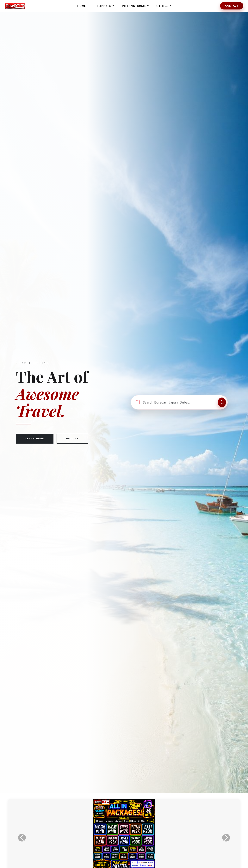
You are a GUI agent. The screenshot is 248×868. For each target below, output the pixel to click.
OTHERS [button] (163, 6)
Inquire (72, 439)
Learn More (35, 439)
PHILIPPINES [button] (103, 6)
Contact (232, 6)
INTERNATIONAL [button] (134, 6)
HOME (82, 6)
